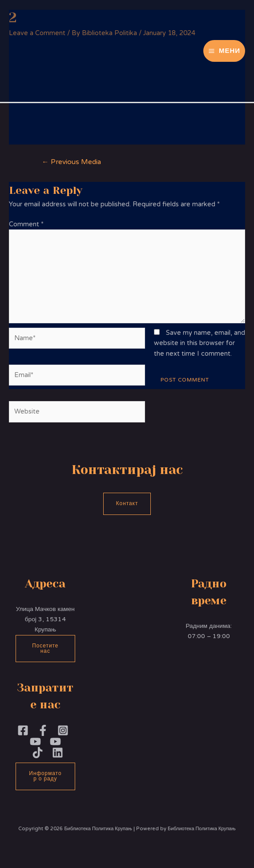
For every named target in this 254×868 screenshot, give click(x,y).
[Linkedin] (58, 753)
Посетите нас (45, 648)
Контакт (127, 503)
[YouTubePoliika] (35, 741)
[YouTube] (55, 741)
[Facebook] (23, 730)
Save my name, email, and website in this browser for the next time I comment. (200, 343)
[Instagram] (63, 730)
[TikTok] (38, 753)
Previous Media (71, 162)
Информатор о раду (45, 776)
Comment (26, 224)
